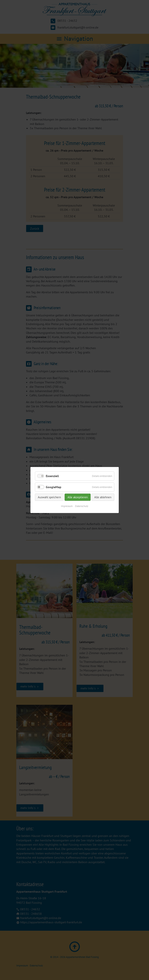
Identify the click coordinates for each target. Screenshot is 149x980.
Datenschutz (82, 506)
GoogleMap (54, 487)
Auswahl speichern (49, 497)
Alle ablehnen (103, 497)
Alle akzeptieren (78, 497)
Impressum (67, 506)
